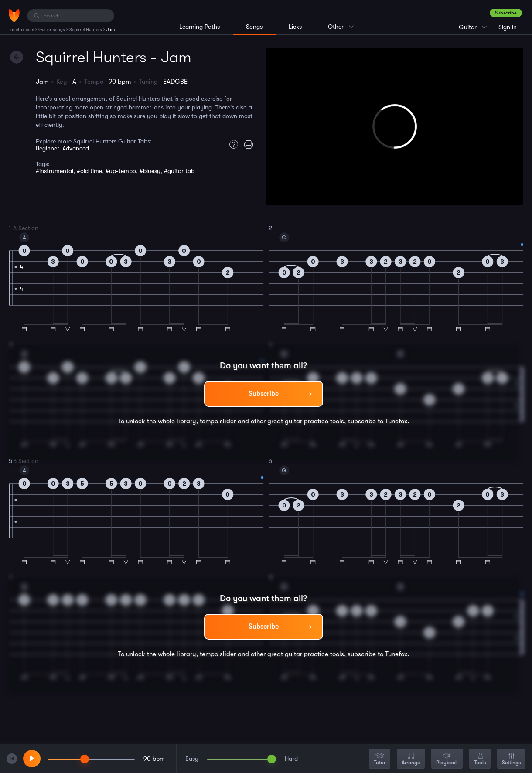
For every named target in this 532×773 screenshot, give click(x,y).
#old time (89, 171)
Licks (295, 27)
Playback (447, 759)
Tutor (380, 759)
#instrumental (55, 171)
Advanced (76, 148)
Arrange (411, 759)
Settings (511, 759)
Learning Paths (199, 27)
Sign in (508, 27)
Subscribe (506, 13)
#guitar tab (179, 171)
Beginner (47, 148)
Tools (480, 759)
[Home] (14, 15)
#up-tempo (121, 171)
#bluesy (150, 171)
